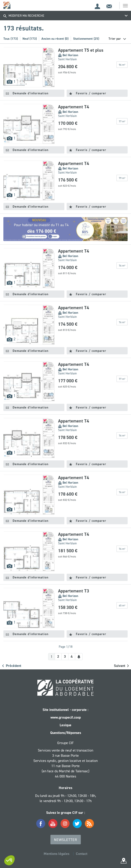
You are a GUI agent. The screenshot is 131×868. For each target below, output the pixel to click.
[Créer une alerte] (79, 657)
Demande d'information (27, 93)
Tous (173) (11, 39)
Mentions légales (56, 854)
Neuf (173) (30, 39)
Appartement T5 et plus (81, 50)
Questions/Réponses (66, 733)
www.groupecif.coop (66, 717)
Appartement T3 (74, 591)
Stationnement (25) (86, 39)
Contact (82, 854)
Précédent (12, 666)
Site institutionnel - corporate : (65, 710)
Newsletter (66, 840)
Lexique (65, 725)
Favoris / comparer (88, 93)
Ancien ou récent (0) (55, 39)
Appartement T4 (74, 107)
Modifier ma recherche (24, 16)
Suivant (121, 666)
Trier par (115, 39)
